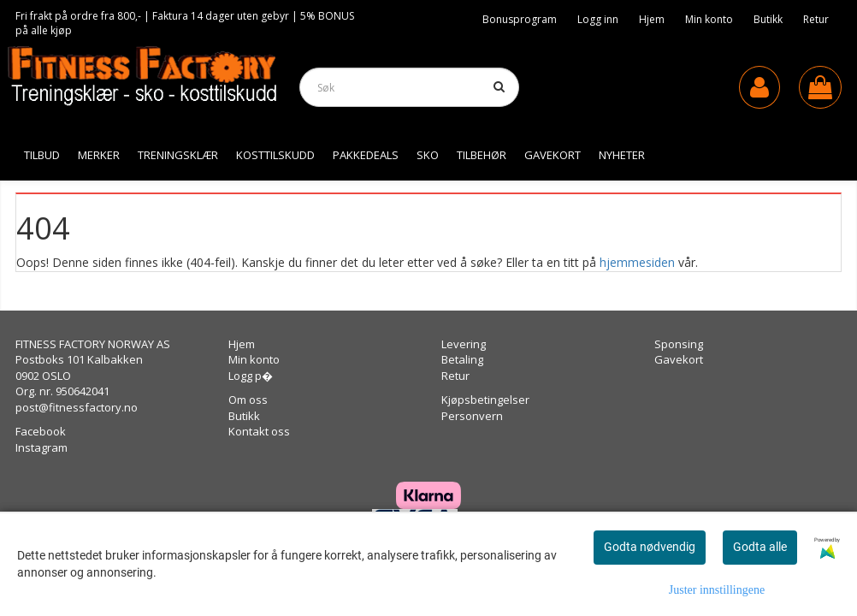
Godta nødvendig (650, 547)
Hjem (652, 19)
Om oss (248, 400)
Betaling (462, 359)
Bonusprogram (520, 19)
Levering (464, 344)
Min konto (709, 19)
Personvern (472, 416)
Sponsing (679, 344)
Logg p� (251, 376)
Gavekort (679, 359)
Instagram (41, 447)
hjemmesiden (637, 262)
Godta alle (760, 547)
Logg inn (598, 19)
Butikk (768, 19)
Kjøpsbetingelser (485, 400)
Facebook (41, 431)
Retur (816, 19)
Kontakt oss (259, 431)
